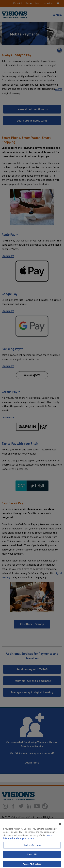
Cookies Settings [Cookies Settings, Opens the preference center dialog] (32, 847)
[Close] (60, 826)
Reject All (32, 857)
